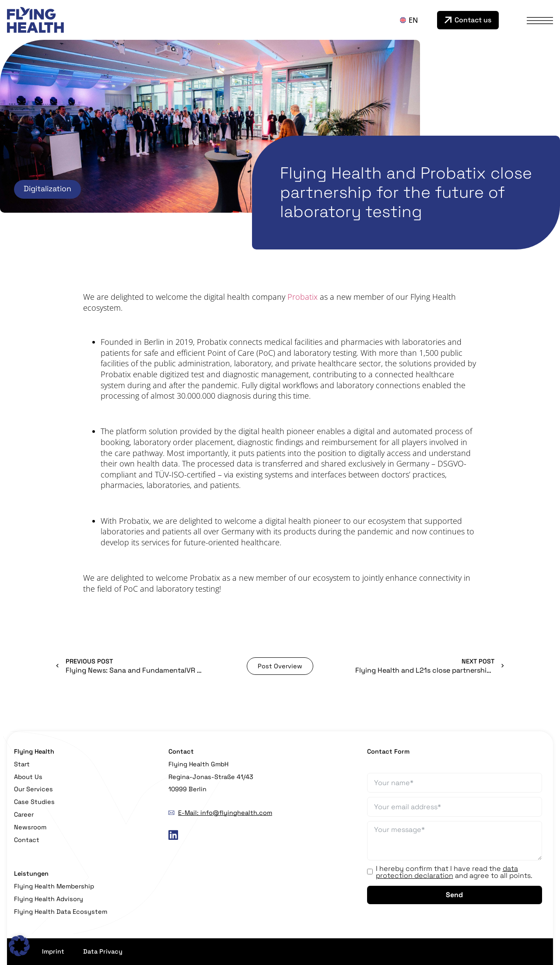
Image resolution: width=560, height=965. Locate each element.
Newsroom (30, 827)
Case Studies (34, 802)
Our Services (33, 789)
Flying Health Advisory (49, 899)
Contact (27, 840)
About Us (28, 777)
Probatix (303, 297)
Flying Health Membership (54, 886)
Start (22, 764)
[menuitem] (416, 20)
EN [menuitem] (413, 20)
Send (454, 895)
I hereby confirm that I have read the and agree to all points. (454, 872)
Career (24, 814)
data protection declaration (447, 872)
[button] (19, 946)
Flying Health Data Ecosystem (61, 912)
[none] (416, 20)
